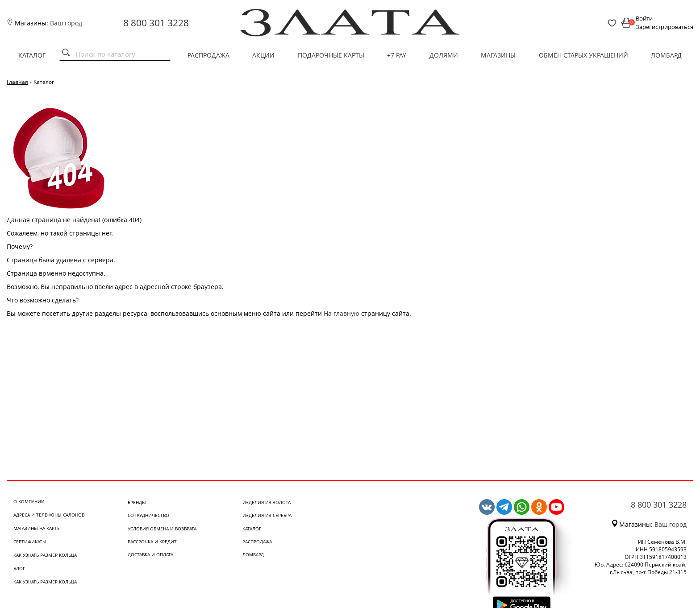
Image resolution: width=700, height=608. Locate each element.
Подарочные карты (331, 55)
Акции (263, 55)
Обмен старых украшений (583, 55)
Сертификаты (30, 542)
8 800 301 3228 (156, 23)
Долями (444, 55)
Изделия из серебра (267, 515)
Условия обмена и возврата (162, 529)
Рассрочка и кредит (152, 542)
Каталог (32, 55)
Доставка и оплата (150, 554)
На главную (342, 313)
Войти (644, 18)
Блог (19, 568)
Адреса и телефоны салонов (49, 515)
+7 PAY (397, 55)
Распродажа (208, 55)
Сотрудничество (148, 515)
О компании (29, 501)
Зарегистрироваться (665, 27)
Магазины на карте (37, 528)
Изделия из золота (267, 502)
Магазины (498, 55)
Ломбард (666, 55)
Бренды (137, 502)
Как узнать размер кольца (45, 555)
